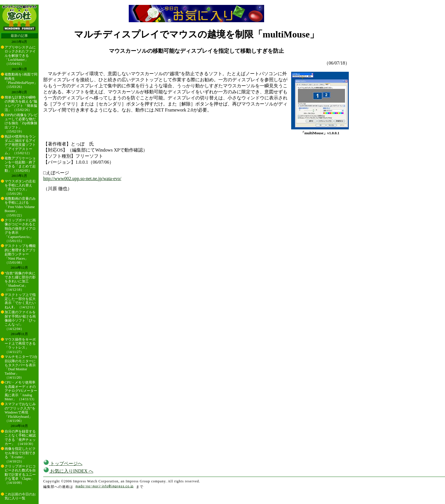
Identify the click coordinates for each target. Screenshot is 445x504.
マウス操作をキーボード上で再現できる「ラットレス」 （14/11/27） (20, 346)
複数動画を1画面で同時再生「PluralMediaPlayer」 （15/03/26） (21, 81)
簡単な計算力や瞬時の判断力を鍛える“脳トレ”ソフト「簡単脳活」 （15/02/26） (21, 104)
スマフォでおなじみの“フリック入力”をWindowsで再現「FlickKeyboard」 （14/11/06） (20, 412)
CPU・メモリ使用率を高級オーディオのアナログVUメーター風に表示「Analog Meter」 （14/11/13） (21, 391)
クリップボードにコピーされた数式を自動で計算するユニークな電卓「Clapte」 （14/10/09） (20, 475)
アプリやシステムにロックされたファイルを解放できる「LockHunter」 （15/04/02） (20, 56)
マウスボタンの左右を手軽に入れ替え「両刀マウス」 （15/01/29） (20, 187)
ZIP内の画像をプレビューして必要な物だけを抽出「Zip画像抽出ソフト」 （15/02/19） (21, 123)
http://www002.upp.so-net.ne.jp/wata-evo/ (82, 179)
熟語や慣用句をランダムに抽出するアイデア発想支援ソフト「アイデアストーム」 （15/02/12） (20, 145)
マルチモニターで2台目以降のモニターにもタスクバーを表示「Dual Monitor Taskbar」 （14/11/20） (21, 367)
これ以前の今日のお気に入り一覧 (20, 496)
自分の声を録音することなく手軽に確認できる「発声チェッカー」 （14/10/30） (20, 438)
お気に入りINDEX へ (68, 471)
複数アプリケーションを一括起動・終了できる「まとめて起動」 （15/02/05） (20, 164)
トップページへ (63, 464)
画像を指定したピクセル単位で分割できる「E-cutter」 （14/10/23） (20, 455)
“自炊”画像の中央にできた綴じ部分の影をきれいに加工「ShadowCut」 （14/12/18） (20, 282)
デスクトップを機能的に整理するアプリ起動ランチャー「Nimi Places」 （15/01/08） (20, 254)
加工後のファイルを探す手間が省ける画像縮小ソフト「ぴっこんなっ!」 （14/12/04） (20, 320)
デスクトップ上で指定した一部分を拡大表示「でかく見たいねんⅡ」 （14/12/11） (21, 301)
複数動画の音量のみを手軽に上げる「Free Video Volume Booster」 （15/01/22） (20, 207)
